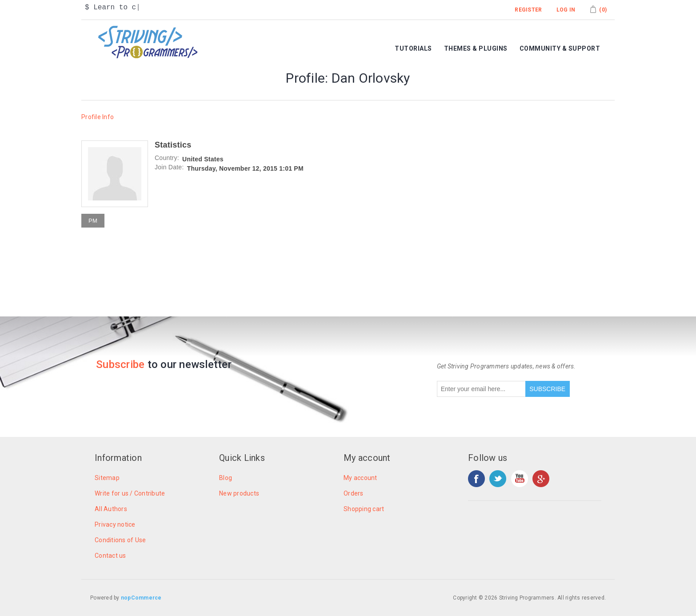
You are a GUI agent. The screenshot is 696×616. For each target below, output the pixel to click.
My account (360, 478)
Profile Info (98, 117)
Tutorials (413, 48)
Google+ (541, 479)
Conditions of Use (120, 540)
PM (93, 221)
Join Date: (169, 167)
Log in (566, 10)
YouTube (520, 479)
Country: (167, 158)
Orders (354, 493)
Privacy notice (115, 524)
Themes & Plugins (476, 48)
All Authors (111, 509)
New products (239, 493)
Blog (226, 478)
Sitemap (107, 478)
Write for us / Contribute (130, 493)
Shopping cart (364, 509)
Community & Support (560, 48)
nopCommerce (141, 598)
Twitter (498, 479)
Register (528, 10)
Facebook (476, 479)
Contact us (110, 556)
